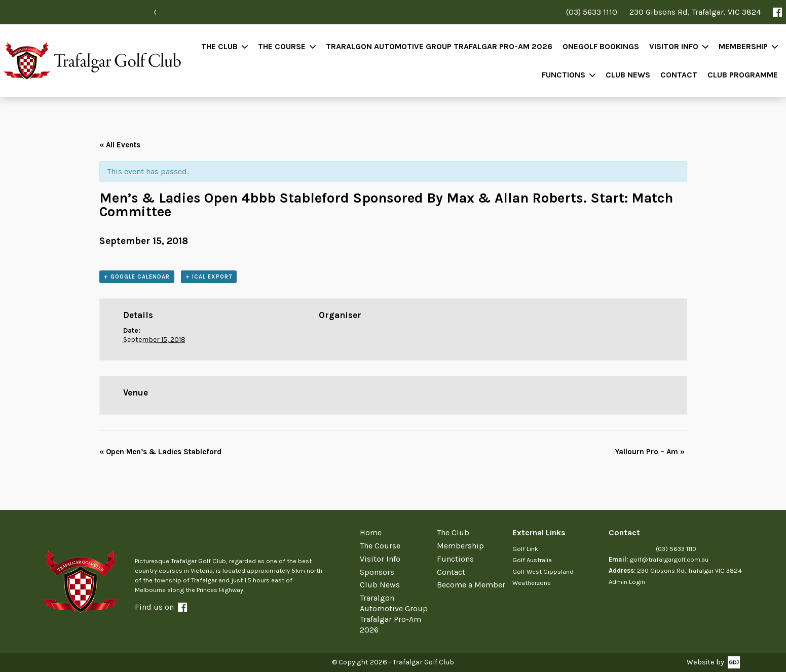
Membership (743, 46)
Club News (628, 75)
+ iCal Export (209, 277)
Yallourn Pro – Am (650, 452)
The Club (219, 46)
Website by (705, 662)
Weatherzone (532, 583)
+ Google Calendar (137, 277)
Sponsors (377, 572)
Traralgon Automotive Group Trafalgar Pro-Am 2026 (439, 46)
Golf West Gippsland (543, 571)
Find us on (161, 607)
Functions (564, 75)
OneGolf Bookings (601, 46)
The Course (282, 46)
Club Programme (743, 75)
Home (371, 532)
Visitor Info (674, 46)
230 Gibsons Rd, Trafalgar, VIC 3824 (695, 12)
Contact (679, 75)
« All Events (120, 145)
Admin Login (627, 582)
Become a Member (471, 585)
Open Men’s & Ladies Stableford (160, 452)
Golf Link (525, 549)
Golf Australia (532, 560)
